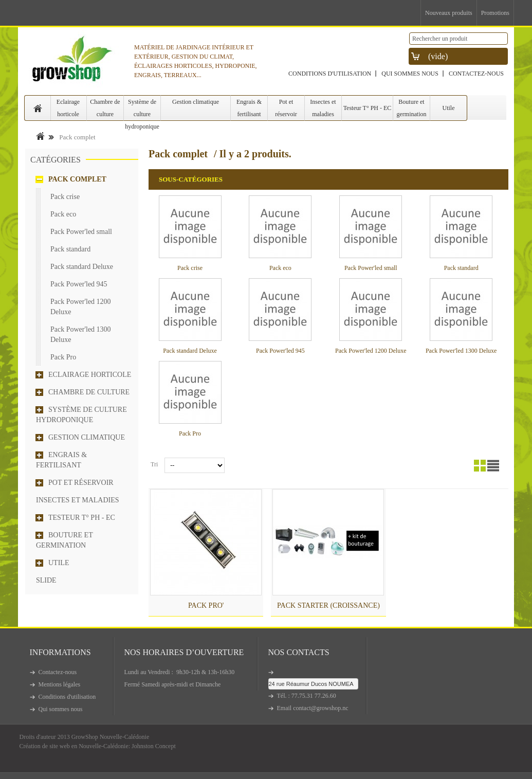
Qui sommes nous (410, 74)
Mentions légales (60, 684)
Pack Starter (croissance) (328, 605)
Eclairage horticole (68, 108)
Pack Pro (63, 357)
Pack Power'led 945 (79, 284)
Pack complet (77, 179)
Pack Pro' (206, 605)
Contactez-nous (476, 74)
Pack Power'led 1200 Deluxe (81, 307)
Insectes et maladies (323, 108)
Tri (154, 464)
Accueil (40, 136)
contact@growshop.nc (320, 708)
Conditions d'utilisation (330, 74)
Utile (449, 108)
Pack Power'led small (81, 232)
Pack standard (70, 249)
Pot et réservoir (286, 108)
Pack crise (65, 197)
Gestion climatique (196, 102)
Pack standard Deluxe (82, 267)
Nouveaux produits (449, 13)
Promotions (495, 13)
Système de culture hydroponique (142, 110)
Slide (46, 580)
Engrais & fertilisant (249, 108)
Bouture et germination (412, 108)
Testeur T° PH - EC (368, 108)
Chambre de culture (105, 108)
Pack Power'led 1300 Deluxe (81, 334)
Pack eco (63, 214)
